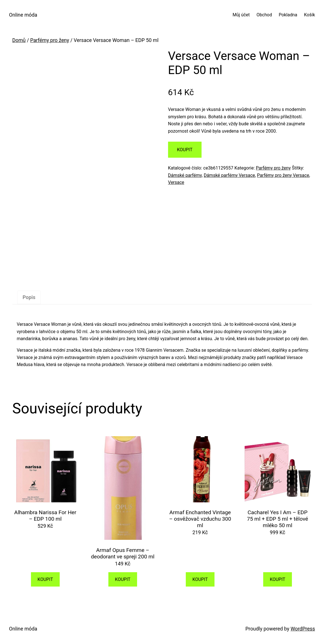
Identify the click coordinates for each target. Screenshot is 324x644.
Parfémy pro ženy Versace (283, 175)
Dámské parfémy (185, 175)
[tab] (29, 298)
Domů (19, 40)
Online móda (23, 15)
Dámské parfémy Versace (229, 175)
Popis (29, 297)
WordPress (303, 629)
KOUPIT (185, 150)
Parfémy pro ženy (50, 40)
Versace (176, 182)
